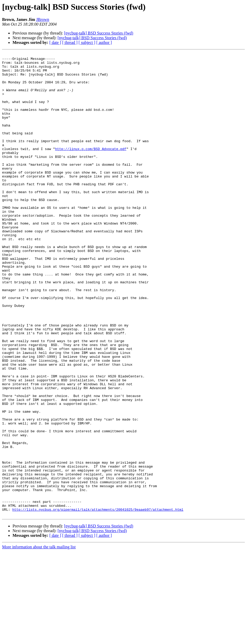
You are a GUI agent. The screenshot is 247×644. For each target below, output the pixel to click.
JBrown (43, 19)
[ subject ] (87, 42)
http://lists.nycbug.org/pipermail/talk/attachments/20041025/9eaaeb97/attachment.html (98, 601)
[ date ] (55, 42)
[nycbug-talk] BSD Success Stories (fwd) (99, 33)
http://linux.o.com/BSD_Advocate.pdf (91, 168)
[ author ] (104, 42)
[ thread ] (70, 42)
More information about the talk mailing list (39, 639)
